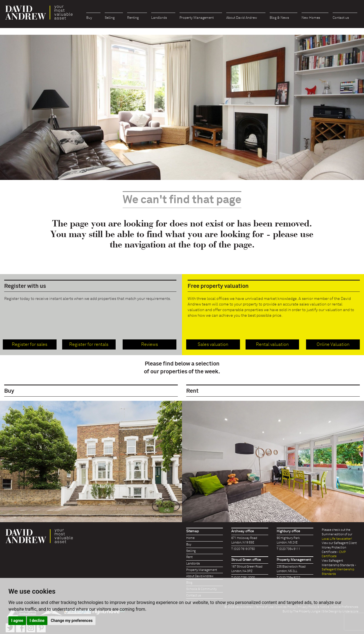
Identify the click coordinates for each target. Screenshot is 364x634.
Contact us (341, 18)
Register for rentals (89, 344)
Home (190, 538)
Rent (189, 557)
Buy (89, 18)
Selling (110, 18)
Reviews (150, 344)
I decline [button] (37, 621)
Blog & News (279, 18)
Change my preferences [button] (72, 621)
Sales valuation (213, 344)
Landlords (159, 18)
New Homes (311, 18)
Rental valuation (272, 344)
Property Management (197, 18)
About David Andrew (242, 18)
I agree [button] (17, 621)
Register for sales (30, 344)
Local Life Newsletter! (337, 539)
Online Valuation (333, 344)
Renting (133, 18)
